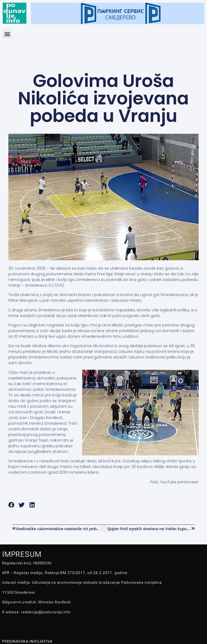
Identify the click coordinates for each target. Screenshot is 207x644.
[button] (7, 34)
